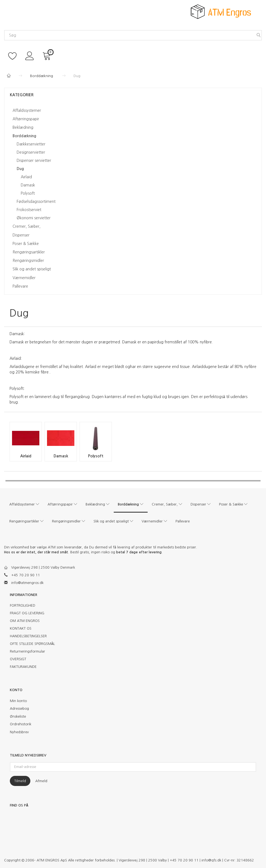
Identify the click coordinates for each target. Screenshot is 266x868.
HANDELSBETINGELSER (28, 636)
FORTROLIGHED (23, 605)
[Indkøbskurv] (48, 55)
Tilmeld (20, 781)
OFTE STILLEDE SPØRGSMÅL (32, 644)
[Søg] (259, 35)
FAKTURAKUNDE (23, 667)
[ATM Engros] (221, 11)
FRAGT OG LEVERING (27, 613)
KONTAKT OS (21, 628)
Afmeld (41, 781)
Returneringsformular (27, 651)
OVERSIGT (18, 659)
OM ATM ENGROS (25, 621)
